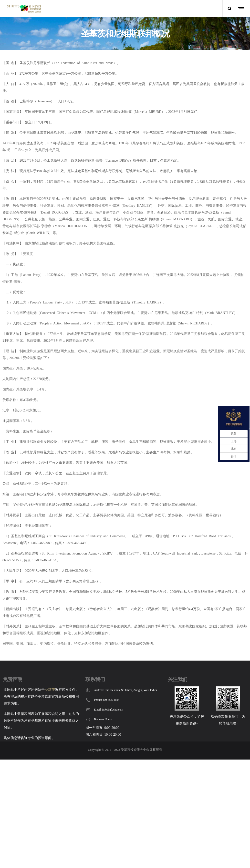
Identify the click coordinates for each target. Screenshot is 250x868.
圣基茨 (50, 690)
